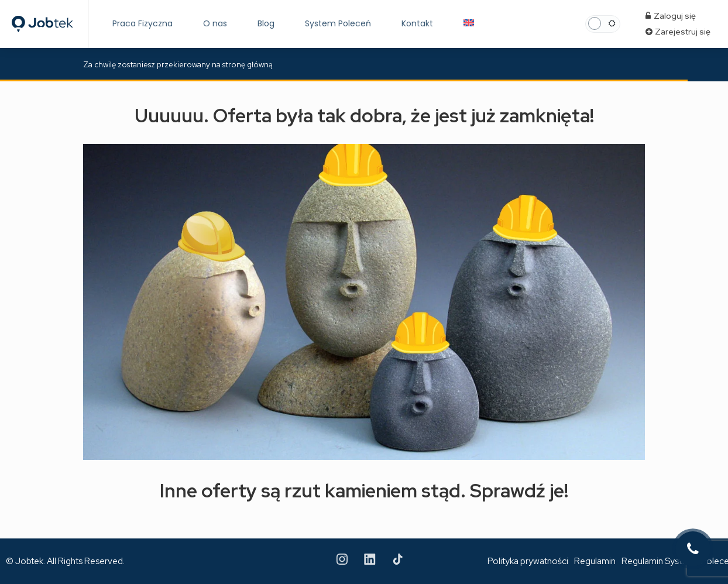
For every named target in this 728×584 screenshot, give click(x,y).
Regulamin (595, 561)
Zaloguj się (671, 16)
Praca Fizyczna (142, 23)
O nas (215, 23)
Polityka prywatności (528, 561)
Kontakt (417, 23)
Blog (266, 23)
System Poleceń (338, 23)
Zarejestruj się (678, 32)
